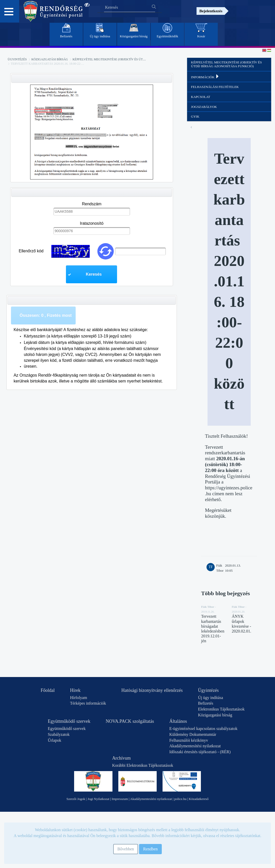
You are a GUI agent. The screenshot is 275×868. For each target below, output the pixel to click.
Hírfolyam (79, 698)
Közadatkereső (199, 799)
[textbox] (92, 211)
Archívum (122, 758)
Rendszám (91, 204)
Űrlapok (54, 740)
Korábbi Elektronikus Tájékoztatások (143, 765)
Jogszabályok (204, 107)
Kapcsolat (200, 97)
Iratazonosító (92, 223)
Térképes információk (88, 703)
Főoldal (48, 690)
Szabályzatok (59, 734)
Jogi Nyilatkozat (98, 799)
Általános (178, 721)
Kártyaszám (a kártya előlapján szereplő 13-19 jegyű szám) (78, 336)
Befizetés (206, 703)
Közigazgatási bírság (50, 59)
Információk (205, 77)
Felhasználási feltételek (215, 87)
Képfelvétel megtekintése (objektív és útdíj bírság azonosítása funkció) (135, 59)
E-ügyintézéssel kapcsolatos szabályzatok (203, 729)
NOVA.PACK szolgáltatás (130, 721)
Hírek (75, 690)
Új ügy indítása (211, 698)
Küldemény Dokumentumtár (193, 734)
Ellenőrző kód (31, 251)
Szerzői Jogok (76, 799)
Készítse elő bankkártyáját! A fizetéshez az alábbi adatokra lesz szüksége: (81, 330)
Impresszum (120, 799)
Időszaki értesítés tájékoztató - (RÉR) (200, 752)
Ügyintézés (17, 59)
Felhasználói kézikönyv (189, 740)
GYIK (195, 116)
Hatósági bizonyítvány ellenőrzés (152, 690)
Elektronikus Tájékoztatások (221, 709)
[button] (91, 274)
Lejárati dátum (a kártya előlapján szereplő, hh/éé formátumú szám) (85, 342)
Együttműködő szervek (69, 721)
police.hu (180, 799)
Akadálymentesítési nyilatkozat (195, 746)
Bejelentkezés (211, 11)
